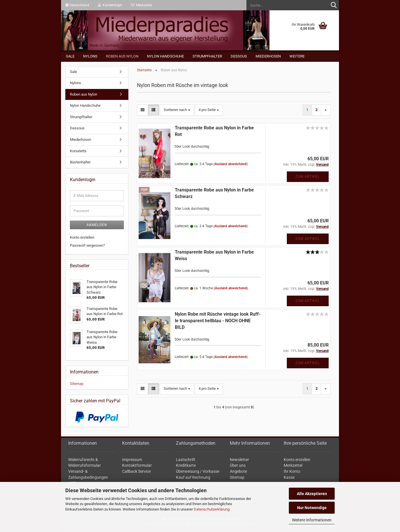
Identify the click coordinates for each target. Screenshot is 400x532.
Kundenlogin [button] (110, 5)
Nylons (90, 56)
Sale (70, 56)
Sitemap (77, 385)
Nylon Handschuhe (165, 56)
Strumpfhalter (207, 56)
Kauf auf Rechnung (193, 478)
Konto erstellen (82, 239)
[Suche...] (334, 5)
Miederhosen (268, 56)
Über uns (238, 467)
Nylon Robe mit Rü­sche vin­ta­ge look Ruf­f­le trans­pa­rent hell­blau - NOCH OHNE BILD (218, 322)
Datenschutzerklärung (212, 509)
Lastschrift (186, 461)
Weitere (297, 56)
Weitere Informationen (312, 520)
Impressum (132, 461)
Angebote (238, 472)
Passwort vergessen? (87, 247)
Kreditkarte (186, 467)
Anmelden (97, 226)
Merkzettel (141, 5)
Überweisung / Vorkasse (198, 472)
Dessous (239, 56)
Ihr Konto (292, 472)
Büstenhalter (80, 164)
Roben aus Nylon (122, 56)
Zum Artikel (308, 178)
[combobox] (177, 111)
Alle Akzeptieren (312, 494)
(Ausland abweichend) (231, 165)
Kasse (289, 478)
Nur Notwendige (312, 508)
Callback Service (136, 472)
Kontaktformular (137, 467)
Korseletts (78, 152)
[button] (77, 5)
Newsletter (239, 461)
